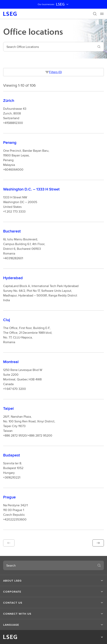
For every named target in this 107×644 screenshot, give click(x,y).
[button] (9, 543)
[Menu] (102, 14)
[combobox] (49, 47)
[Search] (95, 14)
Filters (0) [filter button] (53, 72)
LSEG (63, 4)
